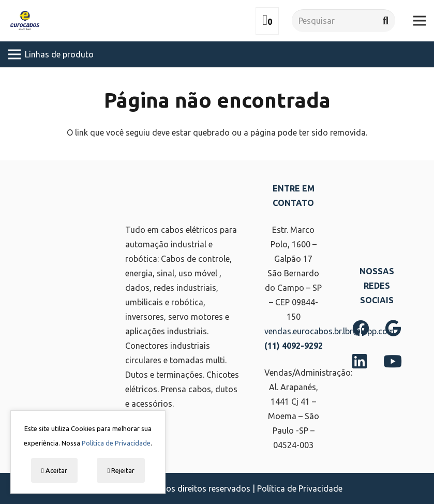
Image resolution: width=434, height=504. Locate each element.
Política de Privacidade (300, 488)
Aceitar (54, 470)
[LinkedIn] (360, 361)
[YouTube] (393, 361)
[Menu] (420, 21)
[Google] (393, 328)
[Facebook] (361, 328)
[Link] (25, 21)
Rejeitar (121, 470)
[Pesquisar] (343, 21)
